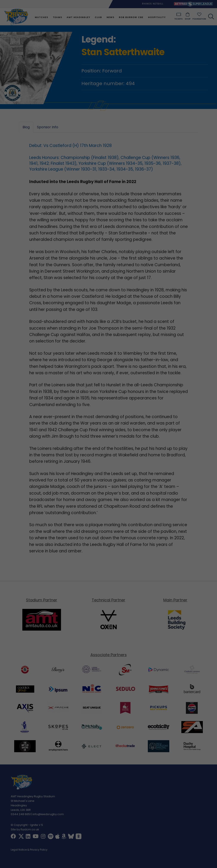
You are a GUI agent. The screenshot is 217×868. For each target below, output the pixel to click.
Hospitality (156, 17)
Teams (57, 17)
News (110, 17)
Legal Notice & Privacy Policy (29, 850)
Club (98, 17)
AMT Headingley (78, 17)
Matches (41, 17)
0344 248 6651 (21, 814)
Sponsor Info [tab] (48, 127)
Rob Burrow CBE (131, 17)
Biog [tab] (26, 127)
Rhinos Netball (153, 4)
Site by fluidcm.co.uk (25, 829)
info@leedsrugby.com (48, 814)
